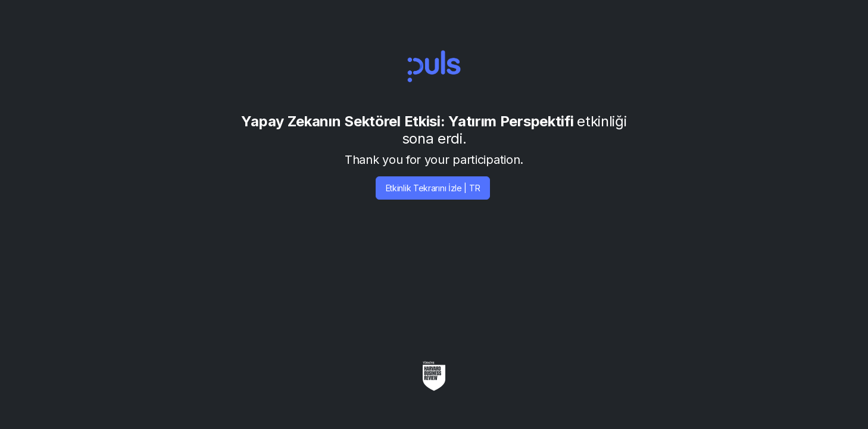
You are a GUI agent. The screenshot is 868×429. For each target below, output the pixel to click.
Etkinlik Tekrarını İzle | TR (433, 188)
